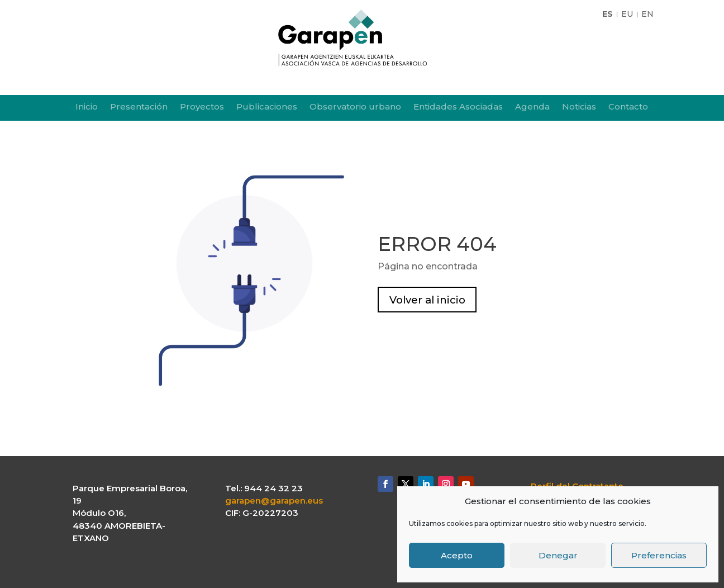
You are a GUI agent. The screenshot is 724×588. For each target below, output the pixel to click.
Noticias (579, 107)
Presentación (139, 107)
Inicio (87, 107)
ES (608, 15)
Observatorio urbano (355, 107)
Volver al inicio (430, 300)
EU (627, 15)
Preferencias (659, 555)
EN (647, 15)
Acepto (457, 555)
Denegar (558, 555)
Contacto (628, 107)
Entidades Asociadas (458, 107)
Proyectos (202, 107)
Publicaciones (267, 107)
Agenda (532, 107)
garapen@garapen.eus (274, 501)
